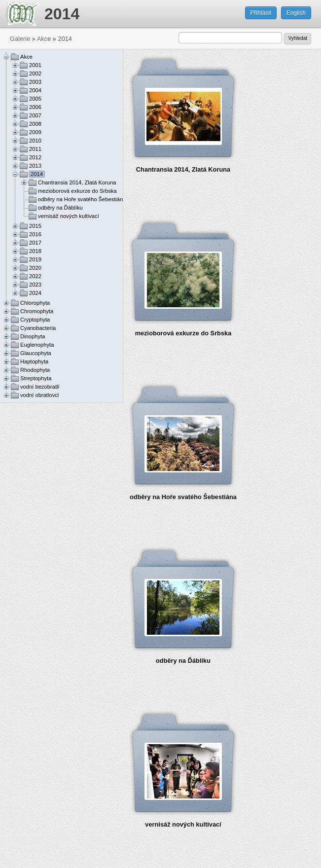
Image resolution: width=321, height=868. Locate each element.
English (296, 13)
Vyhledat (298, 38)
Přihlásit (261, 13)
